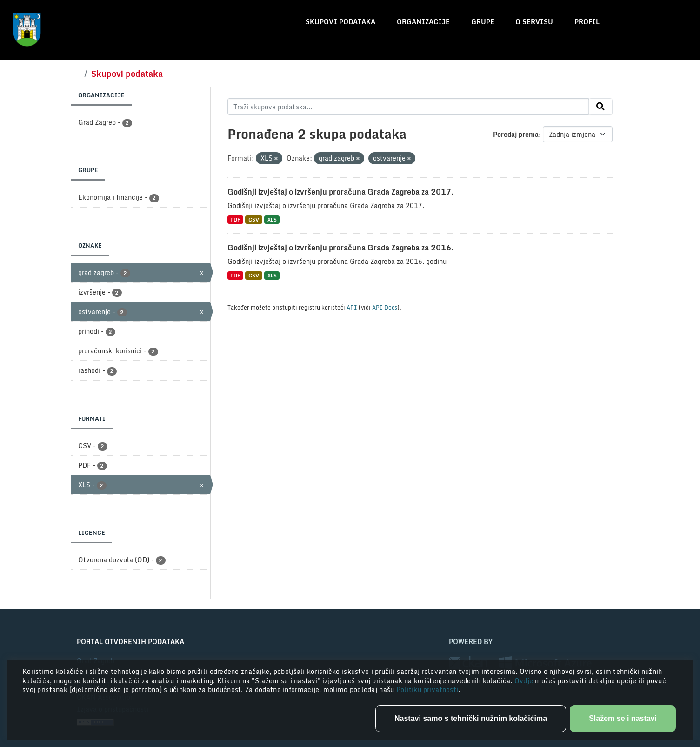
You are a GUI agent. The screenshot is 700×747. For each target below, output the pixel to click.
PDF (235, 219)
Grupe (483, 22)
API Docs (385, 307)
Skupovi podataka (340, 22)
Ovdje (525, 681)
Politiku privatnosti (427, 690)
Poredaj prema (516, 134)
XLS (272, 219)
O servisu (534, 22)
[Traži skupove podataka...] (408, 107)
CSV (254, 219)
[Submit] (600, 107)
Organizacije (423, 22)
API (352, 307)
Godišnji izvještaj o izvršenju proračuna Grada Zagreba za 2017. (341, 192)
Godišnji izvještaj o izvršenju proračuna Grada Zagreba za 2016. (341, 248)
